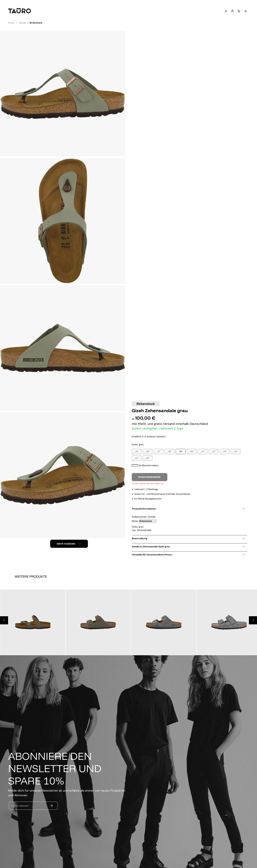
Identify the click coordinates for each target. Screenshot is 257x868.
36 (148, 451)
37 (159, 451)
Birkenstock (146, 404)
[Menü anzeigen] (246, 11)
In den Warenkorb (150, 477)
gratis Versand (165, 424)
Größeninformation (145, 465)
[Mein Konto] (232, 11)
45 (137, 458)
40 (192, 451)
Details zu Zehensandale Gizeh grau (189, 546)
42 (214, 451)
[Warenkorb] (239, 11)
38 (170, 451)
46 (148, 458)
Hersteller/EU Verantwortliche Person (189, 555)
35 (137, 451)
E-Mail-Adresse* (20, 806)
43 (225, 451)
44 (236, 451)
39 (181, 451)
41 (203, 451)
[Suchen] (226, 11)
